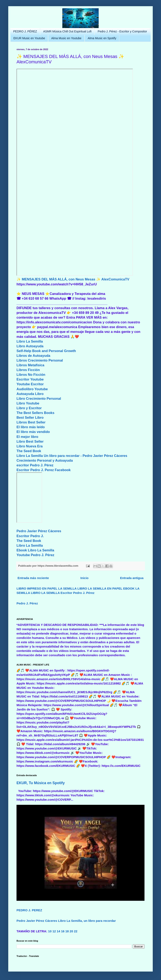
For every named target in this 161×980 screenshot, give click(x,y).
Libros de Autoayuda (33, 356)
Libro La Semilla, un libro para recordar (87, 921)
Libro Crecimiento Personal (39, 398)
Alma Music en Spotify (102, 38)
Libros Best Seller (31, 422)
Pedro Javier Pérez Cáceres (39, 531)
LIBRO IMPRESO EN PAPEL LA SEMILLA (47, 588)
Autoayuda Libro (30, 394)
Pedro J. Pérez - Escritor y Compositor (122, 31)
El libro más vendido (33, 432)
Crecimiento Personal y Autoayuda (45, 460)
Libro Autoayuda (30, 346)
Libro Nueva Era (30, 446)
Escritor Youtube (30, 379)
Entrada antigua (132, 578)
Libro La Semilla (30, 341)
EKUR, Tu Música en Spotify (41, 783)
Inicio (85, 578)
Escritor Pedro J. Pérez (77, 593)
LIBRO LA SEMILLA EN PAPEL (100, 588)
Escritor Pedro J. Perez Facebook (44, 470)
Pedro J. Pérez (27, 603)
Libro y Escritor (29, 408)
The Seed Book (29, 451)
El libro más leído (31, 427)
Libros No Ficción (31, 375)
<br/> (29, 498)
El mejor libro (27, 437)
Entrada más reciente (33, 578)
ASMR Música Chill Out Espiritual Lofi (67, 31)
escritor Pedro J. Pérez (35, 465)
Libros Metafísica (30, 365)
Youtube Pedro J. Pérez (35, 555)
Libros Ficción (28, 370)
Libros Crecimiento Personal (40, 360)
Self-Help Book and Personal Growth (46, 351)
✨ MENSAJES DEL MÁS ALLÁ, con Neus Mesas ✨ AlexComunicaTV (73, 279)
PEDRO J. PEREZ (29, 910)
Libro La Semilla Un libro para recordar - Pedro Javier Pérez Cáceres (72, 456)
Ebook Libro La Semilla (35, 550)
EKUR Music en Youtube (29, 38)
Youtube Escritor (30, 384)
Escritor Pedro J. (30, 536)
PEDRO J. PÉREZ (25, 31)
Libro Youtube (28, 403)
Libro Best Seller (30, 441)
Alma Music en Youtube (66, 38)
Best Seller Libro (30, 417)
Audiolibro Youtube (32, 389)
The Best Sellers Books (35, 413)
